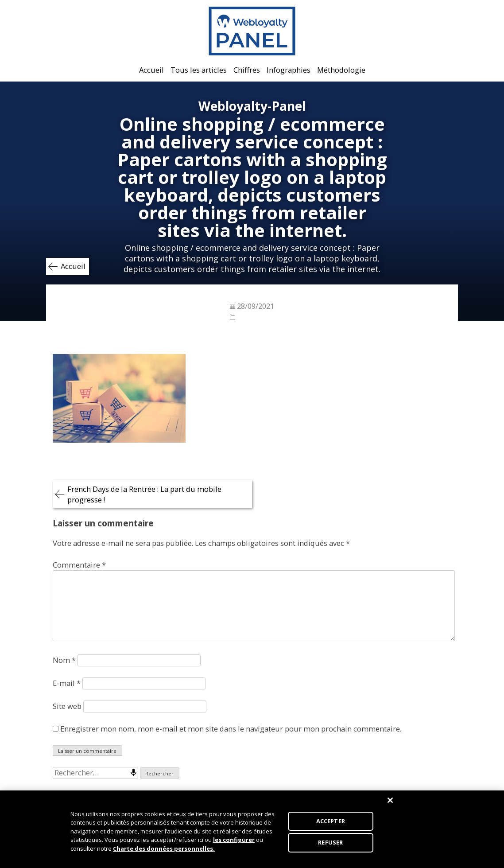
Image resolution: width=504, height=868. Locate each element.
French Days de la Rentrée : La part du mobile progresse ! (144, 494)
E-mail (67, 683)
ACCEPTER (331, 824)
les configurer (234, 843)
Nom (64, 660)
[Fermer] (390, 803)
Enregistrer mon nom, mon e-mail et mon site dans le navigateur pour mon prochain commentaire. (231, 729)
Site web (67, 706)
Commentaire (79, 565)
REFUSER (330, 845)
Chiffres (247, 70)
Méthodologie (341, 70)
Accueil (151, 70)
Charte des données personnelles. (164, 851)
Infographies (289, 70)
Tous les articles (199, 70)
